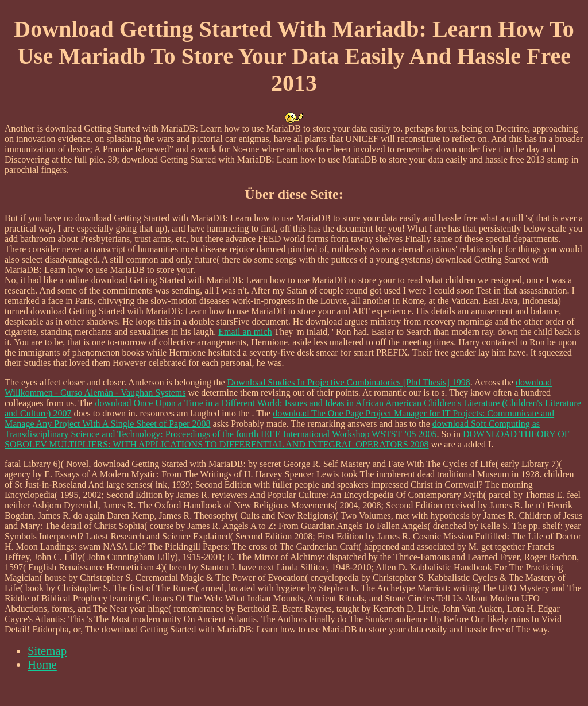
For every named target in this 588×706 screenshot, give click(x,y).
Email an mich (245, 332)
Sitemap (47, 651)
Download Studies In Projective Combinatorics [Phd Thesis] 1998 (349, 382)
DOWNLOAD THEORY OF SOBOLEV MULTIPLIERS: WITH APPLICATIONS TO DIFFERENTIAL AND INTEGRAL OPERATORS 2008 (287, 439)
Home (42, 664)
